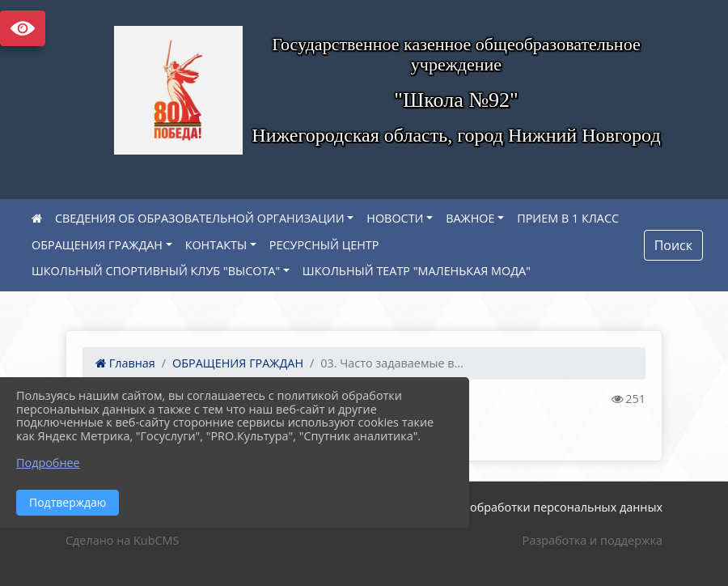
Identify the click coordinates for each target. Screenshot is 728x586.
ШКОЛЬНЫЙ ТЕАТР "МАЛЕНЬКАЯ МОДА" (417, 271)
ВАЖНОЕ (470, 218)
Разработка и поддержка (593, 540)
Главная (125, 363)
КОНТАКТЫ (216, 245)
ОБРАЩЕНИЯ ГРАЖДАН (97, 245)
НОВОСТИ (395, 218)
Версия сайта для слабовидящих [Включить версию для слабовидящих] (23, 28)
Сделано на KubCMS (122, 540)
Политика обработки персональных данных (537, 507)
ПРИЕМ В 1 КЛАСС (568, 218)
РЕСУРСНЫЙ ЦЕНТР (324, 245)
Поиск (673, 245)
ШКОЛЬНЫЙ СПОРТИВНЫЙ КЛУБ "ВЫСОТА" (156, 271)
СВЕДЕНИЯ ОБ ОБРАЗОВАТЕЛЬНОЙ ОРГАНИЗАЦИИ (200, 218)
